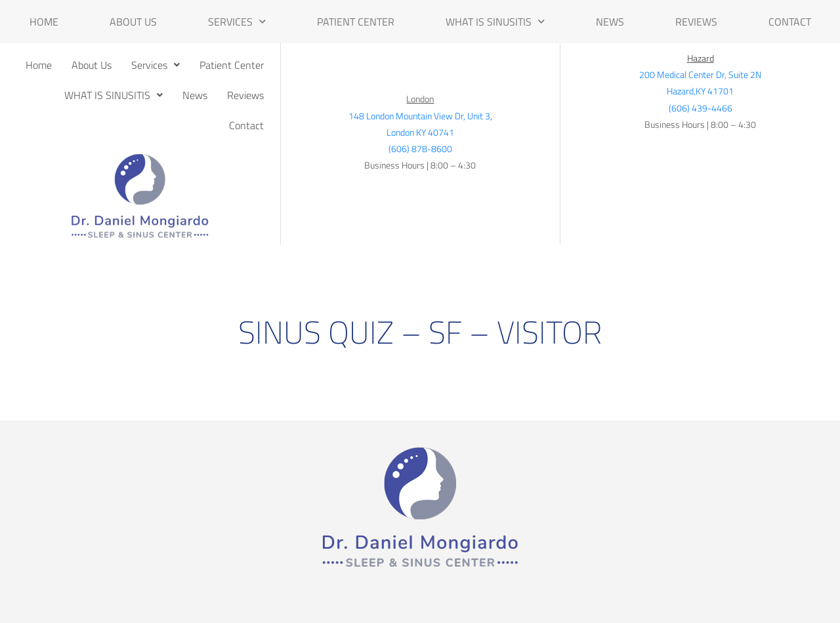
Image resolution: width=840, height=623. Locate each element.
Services (237, 21)
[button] (156, 65)
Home (44, 22)
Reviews (696, 22)
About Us (133, 22)
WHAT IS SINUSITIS (495, 21)
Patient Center (356, 22)
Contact (790, 22)
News (610, 22)
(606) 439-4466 (701, 108)
